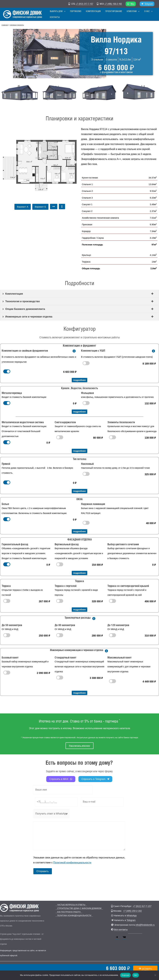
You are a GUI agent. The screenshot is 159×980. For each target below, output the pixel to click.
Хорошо (125, 975)
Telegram (149, 4)
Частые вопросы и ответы (70, 905)
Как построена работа (67, 912)
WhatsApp (132, 915)
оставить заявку (145, 970)
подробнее (80, 380)
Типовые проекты (17, 25)
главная (5, 25)
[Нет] (155, 975)
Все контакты (121, 929)
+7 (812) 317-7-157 (84, 4)
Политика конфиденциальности (73, 916)
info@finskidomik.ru (146, 925)
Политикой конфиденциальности (72, 863)
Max (132, 4)
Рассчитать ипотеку (79, 746)
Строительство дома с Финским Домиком (78, 908)
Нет (136, 975)
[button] (65, 14)
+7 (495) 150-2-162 (113, 4)
